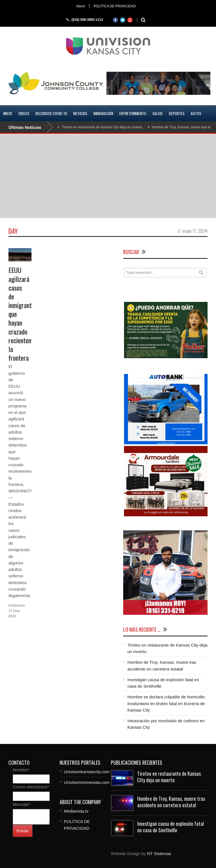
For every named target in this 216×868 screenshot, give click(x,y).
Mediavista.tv (76, 811)
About (80, 6)
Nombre (21, 770)
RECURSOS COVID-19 (51, 113)
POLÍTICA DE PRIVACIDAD (115, 6)
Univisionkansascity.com (87, 772)
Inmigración (103, 113)
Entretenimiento (133, 113)
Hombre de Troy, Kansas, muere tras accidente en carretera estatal (171, 802)
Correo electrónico (31, 787)
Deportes (177, 113)
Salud (157, 113)
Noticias (80, 113)
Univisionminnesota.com (87, 782)
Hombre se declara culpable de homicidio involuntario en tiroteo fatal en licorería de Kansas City (166, 703)
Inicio (8, 113)
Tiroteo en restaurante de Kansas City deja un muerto (102, 127)
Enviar (23, 831)
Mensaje (22, 804)
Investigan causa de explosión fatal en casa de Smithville (171, 827)
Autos (196, 113)
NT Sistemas (159, 854)
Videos (24, 113)
